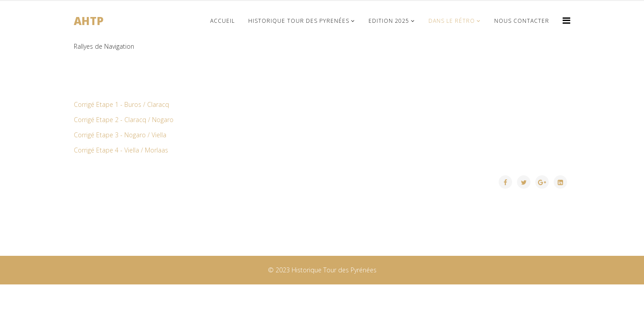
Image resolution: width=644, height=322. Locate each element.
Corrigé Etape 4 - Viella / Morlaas (121, 150)
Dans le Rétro (452, 21)
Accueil (222, 21)
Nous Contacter (522, 21)
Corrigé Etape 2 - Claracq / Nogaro (124, 120)
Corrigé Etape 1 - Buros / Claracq (121, 104)
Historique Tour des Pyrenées (299, 21)
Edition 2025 (389, 21)
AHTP (89, 21)
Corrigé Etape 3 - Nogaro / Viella (120, 135)
